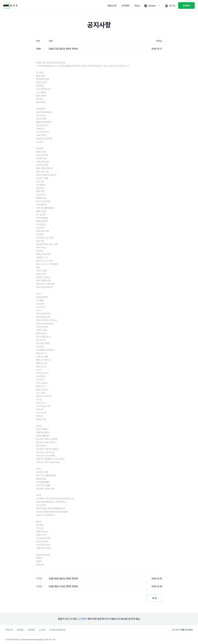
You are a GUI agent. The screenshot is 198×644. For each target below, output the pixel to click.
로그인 (172, 6)
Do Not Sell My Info (58, 630)
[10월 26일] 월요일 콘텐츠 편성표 (63, 578)
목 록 (154, 598)
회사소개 (9, 630)
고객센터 (125, 6)
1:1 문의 (42, 630)
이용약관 (31, 630)
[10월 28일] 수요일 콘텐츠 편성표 (63, 586)
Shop (137, 6)
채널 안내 (112, 6)
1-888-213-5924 (186, 630)
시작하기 (186, 6)
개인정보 (20, 630)
